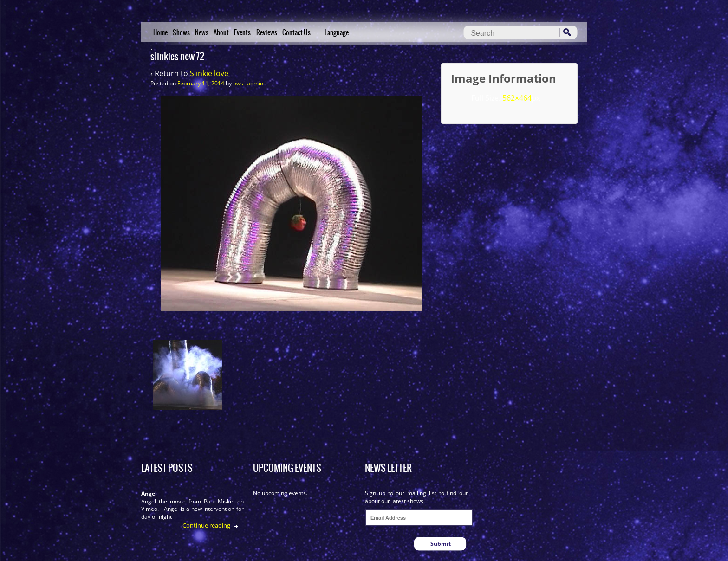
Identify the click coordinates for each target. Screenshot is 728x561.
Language (337, 32)
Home (160, 32)
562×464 (517, 98)
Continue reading (206, 525)
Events (242, 32)
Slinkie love (209, 73)
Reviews (267, 32)
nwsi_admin (248, 83)
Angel (149, 493)
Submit (441, 544)
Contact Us (296, 32)
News (202, 32)
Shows (181, 32)
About (221, 32)
